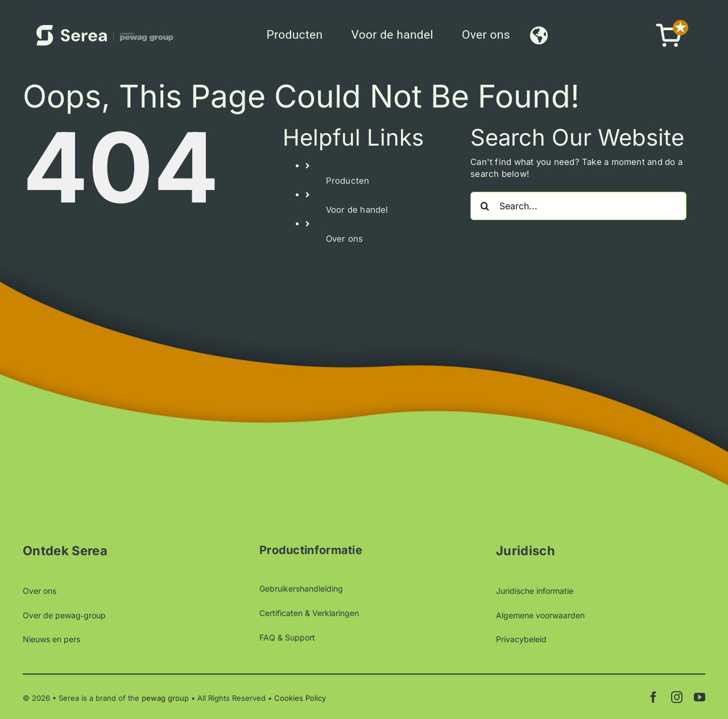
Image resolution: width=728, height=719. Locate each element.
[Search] (485, 206)
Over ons (345, 239)
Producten (348, 181)
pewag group (165, 698)
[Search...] (578, 206)
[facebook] (653, 697)
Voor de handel (357, 210)
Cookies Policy (300, 698)
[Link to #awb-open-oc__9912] (539, 35)
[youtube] (700, 697)
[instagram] (677, 697)
